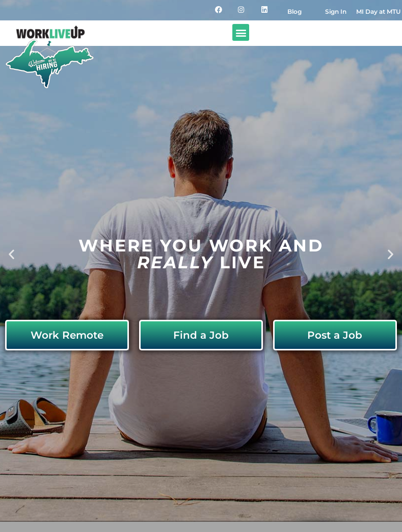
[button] (241, 32)
